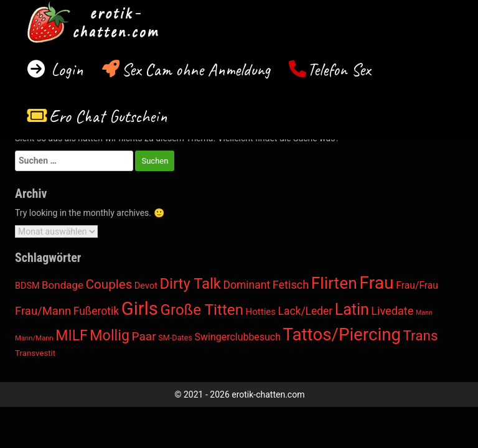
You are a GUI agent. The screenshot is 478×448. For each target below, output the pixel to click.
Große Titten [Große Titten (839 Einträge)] (202, 310)
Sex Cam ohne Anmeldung (196, 69)
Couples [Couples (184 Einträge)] (109, 284)
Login (65, 69)
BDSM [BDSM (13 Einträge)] (27, 286)
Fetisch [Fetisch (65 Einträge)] (291, 285)
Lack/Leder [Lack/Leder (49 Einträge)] (306, 311)
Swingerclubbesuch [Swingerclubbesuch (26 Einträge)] (238, 337)
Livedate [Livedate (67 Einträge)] (392, 311)
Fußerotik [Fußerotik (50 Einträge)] (96, 311)
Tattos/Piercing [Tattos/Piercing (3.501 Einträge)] (342, 334)
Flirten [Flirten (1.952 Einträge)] (334, 283)
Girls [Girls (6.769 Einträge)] (140, 309)
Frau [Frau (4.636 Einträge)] (377, 283)
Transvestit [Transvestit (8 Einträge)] (35, 353)
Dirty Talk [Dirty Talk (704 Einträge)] (190, 284)
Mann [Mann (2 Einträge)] (424, 313)
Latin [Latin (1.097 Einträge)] (352, 310)
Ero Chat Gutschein (108, 116)
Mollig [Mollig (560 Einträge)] (110, 335)
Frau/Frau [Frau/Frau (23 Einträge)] (417, 285)
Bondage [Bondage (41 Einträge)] (63, 285)
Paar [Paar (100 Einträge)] (143, 336)
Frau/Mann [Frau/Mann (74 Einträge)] (43, 311)
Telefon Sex (339, 69)
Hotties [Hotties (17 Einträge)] (261, 312)
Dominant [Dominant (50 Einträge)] (246, 285)
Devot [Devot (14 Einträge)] (146, 286)
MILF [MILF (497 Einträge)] (71, 336)
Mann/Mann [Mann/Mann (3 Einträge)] (34, 338)
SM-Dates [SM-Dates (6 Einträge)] (175, 338)
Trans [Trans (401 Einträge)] (421, 335)
